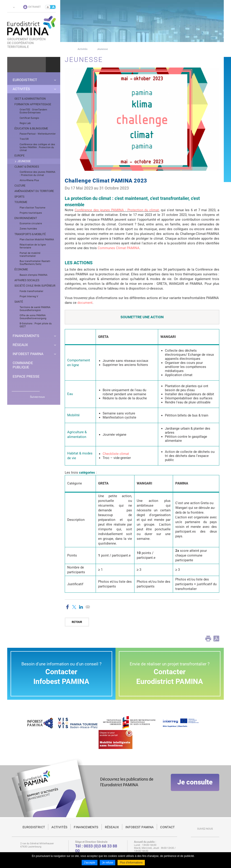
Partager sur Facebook (67, 607)
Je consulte (195, 785)
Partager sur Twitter (74, 607)
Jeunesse (102, 49)
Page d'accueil (66, 49)
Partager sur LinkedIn (81, 607)
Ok (53, 65)
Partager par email (88, 607)
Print (208, 639)
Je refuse (107, 863)
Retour (77, 622)
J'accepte (90, 863)
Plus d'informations (131, 863)
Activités (83, 49)
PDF (216, 639)
